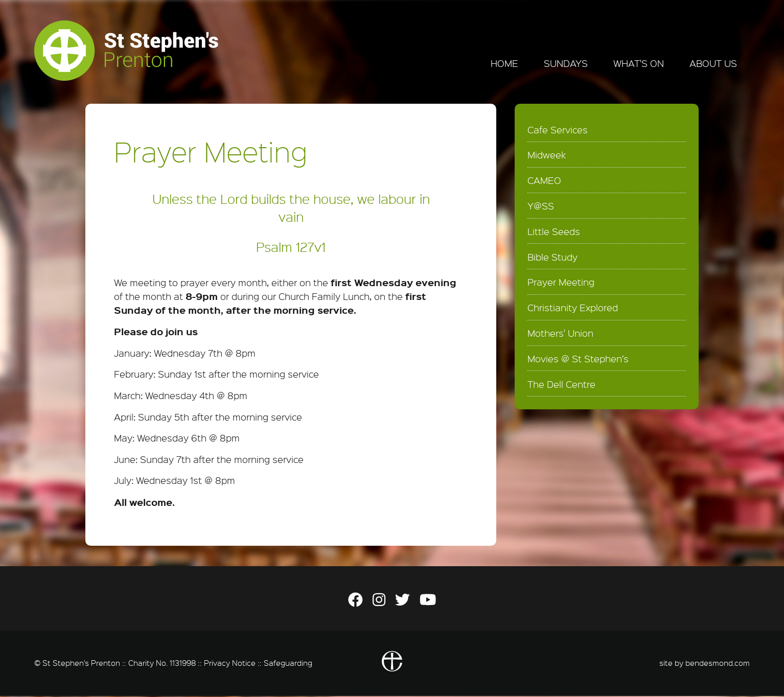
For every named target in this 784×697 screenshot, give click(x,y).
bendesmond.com (718, 663)
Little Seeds (554, 233)
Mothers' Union (560, 334)
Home (504, 63)
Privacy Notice (230, 663)
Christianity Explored (573, 309)
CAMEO (544, 181)
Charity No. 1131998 (162, 663)
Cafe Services (558, 130)
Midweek (547, 156)
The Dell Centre (561, 385)
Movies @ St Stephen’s (578, 359)
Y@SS (541, 207)
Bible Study (552, 258)
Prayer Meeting (561, 283)
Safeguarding (288, 663)
